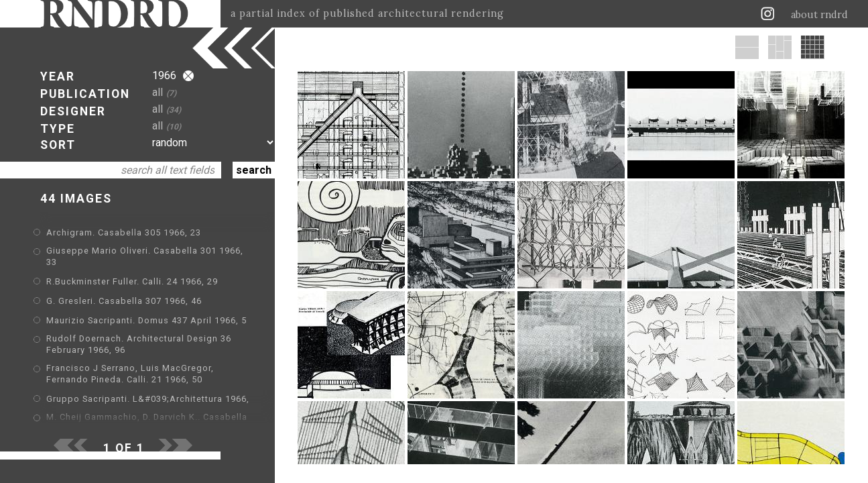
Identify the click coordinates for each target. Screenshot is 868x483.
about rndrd (819, 15)
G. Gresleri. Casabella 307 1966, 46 (124, 301)
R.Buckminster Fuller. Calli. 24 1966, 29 (132, 281)
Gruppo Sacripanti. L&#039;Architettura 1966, (148, 399)
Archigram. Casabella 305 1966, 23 (124, 232)
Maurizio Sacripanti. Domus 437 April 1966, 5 (146, 320)
